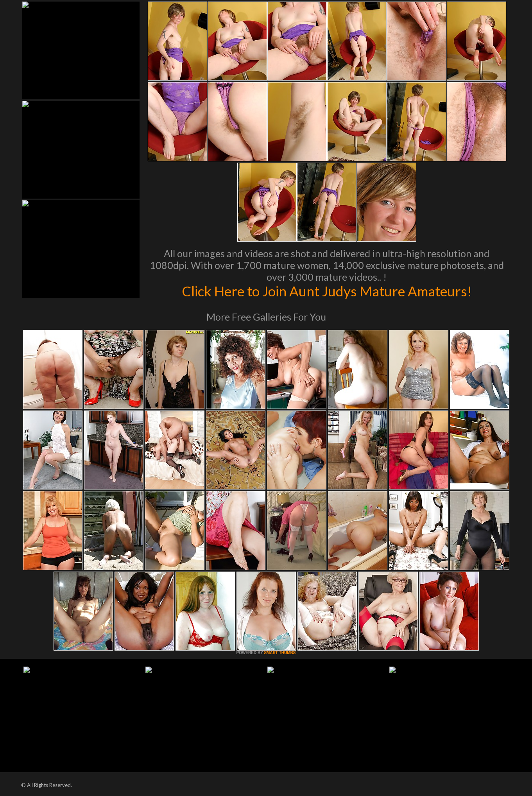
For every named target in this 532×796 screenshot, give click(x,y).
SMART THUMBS (280, 653)
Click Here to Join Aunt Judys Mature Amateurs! (327, 291)
